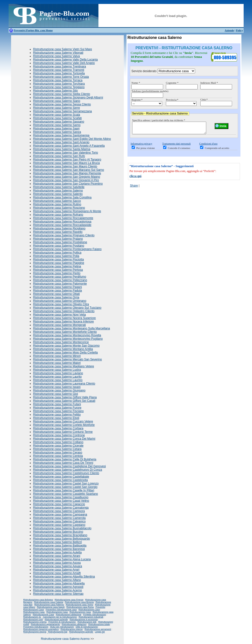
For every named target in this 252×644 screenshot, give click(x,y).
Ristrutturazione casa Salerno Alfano (57, 580)
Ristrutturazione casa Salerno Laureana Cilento (64, 384)
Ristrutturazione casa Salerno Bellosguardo (62, 539)
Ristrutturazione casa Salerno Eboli (56, 418)
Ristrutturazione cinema (35, 622)
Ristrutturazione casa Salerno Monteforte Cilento (65, 332)
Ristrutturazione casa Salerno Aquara (58, 566)
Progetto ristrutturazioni (95, 614)
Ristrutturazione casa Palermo (49, 605)
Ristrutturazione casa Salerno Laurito (57, 377)
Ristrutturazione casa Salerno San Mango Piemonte (67, 173)
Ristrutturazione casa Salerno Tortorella (59, 73)
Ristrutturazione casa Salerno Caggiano (59, 525)
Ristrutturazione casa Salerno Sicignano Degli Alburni (68, 97)
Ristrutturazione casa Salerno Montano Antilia (63, 349)
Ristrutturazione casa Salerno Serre (57, 108)
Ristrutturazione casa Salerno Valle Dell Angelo (64, 63)
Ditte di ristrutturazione (87, 627)
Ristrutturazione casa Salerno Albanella (59, 583)
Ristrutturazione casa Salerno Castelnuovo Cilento (66, 473)
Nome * (136, 83)
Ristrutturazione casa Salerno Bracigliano (60, 535)
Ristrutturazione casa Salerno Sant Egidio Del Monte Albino (72, 139)
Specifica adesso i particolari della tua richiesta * (159, 120)
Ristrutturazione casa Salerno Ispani (57, 387)
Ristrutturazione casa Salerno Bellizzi (58, 542)
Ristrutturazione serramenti (98, 629)
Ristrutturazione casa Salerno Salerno (58, 191)
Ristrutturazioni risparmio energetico (41, 629)
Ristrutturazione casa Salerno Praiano (58, 239)
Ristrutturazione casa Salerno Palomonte (60, 284)
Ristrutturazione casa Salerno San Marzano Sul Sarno (69, 170)
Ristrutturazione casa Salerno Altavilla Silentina (64, 577)
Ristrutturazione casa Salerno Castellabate (61, 477)
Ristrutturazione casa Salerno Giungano (59, 390)
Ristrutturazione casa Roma (80, 607)
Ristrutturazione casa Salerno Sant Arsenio (61, 142)
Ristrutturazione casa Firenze (69, 600)
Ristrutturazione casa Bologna (38, 600)
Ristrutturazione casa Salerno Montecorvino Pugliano (68, 339)
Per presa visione (146, 150)
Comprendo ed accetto (217, 150)
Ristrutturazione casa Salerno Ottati (56, 294)
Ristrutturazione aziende (81, 632)
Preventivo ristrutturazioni (36, 627)
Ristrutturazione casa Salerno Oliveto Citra (61, 304)
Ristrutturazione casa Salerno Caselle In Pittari (64, 490)
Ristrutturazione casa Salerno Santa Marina (62, 149)
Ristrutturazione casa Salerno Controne (59, 435)
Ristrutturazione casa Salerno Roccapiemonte (63, 218)
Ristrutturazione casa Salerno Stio (55, 91)
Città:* (204, 99)
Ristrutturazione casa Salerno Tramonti (59, 70)
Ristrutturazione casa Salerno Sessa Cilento (62, 104)
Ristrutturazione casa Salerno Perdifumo (60, 277)
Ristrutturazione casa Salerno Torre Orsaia (61, 77)
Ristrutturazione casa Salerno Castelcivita (61, 480)
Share (134, 188)
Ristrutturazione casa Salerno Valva (57, 56)
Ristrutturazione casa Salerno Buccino (58, 532)
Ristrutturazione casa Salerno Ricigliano (59, 228)
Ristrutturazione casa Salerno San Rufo (59, 156)
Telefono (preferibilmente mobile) (150, 91)
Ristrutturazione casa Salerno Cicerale (58, 446)
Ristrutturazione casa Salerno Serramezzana (63, 111)
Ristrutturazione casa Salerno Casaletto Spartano (66, 494)
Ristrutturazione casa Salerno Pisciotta (59, 259)
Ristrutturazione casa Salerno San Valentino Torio (66, 153)
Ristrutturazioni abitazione (69, 614)
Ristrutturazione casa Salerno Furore (57, 408)
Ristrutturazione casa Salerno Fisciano (58, 411)
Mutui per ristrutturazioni (62, 627)
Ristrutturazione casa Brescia (79, 602)
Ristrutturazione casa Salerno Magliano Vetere (64, 366)
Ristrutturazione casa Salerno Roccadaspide (62, 225)
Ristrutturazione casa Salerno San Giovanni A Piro (66, 180)
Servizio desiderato (144, 71)
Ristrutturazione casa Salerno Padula (58, 290)
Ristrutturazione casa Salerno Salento (58, 194)
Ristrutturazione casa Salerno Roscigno (59, 208)
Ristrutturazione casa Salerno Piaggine (59, 263)
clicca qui (135, 178)
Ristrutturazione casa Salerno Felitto (57, 415)
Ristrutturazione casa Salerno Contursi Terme (63, 432)
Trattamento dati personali (176, 146)
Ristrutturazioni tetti (87, 622)
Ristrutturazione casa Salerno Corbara (58, 428)
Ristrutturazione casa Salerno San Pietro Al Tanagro (67, 160)
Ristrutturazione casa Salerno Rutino (57, 204)
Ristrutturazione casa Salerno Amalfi (57, 573)
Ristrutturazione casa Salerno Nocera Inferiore (64, 322)
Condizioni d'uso (208, 146)
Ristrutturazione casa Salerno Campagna (60, 515)
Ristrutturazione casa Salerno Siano (57, 101)
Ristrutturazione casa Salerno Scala (57, 115)
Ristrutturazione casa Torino (79, 605)
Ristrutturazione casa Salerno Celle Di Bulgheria (65, 459)
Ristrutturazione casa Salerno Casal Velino (61, 501)
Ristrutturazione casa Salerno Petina (57, 266)
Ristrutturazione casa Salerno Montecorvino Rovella (67, 335)
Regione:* (137, 100)
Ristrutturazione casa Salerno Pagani (58, 287)
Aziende (229, 30)
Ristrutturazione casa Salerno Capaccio (59, 504)
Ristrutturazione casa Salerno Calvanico (59, 521)
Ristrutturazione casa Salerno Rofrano (58, 215)
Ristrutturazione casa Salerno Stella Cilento (62, 94)
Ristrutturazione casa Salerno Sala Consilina (62, 197)
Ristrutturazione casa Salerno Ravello (58, 232)
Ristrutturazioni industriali (91, 617)
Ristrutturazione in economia (84, 619)
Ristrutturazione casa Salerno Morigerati (60, 325)
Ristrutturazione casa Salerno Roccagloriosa (62, 222)
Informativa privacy (142, 146)
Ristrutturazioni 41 (32, 617)
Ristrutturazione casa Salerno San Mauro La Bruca (67, 163)
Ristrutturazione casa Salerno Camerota (59, 518)
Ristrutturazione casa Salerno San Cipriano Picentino (68, 184)
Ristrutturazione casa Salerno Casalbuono (61, 497)
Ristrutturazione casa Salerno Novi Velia (60, 315)
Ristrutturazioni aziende (56, 619)
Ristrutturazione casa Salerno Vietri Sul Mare (63, 49)
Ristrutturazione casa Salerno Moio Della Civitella (66, 353)
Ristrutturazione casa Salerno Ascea (57, 563)
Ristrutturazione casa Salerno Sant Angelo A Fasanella (69, 146)
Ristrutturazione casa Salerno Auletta (57, 552)
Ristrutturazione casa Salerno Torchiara (59, 84)
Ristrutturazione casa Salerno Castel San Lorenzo (66, 483)
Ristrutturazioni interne (72, 629)
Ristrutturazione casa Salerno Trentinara (60, 66)
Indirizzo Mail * (209, 83)
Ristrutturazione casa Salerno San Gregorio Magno (67, 177)
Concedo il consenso (179, 150)
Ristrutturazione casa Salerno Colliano (58, 442)
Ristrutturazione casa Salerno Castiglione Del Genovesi (70, 466)
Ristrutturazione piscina (35, 632)
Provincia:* (172, 100)
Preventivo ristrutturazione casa (61, 610)
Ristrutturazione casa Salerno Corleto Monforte (64, 425)
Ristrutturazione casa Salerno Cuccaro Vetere (63, 421)
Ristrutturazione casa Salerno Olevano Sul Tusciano (67, 308)
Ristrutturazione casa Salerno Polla (56, 256)
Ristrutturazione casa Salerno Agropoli (58, 587)
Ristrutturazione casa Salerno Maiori (57, 363)
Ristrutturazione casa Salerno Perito (57, 273)
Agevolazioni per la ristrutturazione (60, 617)
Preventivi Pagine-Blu (27, 30)
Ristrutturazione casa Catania (48, 602)
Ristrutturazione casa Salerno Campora (59, 511)
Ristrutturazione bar (58, 632)
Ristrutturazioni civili (33, 619)
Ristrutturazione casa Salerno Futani (57, 404)
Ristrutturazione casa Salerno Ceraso (58, 452)
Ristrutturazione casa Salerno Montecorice (61, 342)
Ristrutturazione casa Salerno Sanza (57, 132)
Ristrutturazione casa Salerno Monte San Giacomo (66, 346)
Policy (240, 30)
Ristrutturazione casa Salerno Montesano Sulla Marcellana (72, 328)
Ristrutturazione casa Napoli (51, 607)
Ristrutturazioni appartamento (45, 624)
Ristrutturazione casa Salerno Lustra (57, 370)
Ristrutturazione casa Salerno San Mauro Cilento (65, 166)
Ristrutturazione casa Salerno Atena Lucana (62, 559)
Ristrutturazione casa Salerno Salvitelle (59, 187)
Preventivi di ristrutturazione (62, 622)
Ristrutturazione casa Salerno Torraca (58, 80)
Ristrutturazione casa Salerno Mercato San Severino (68, 359)
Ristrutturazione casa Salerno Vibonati (58, 53)
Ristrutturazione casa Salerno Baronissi (59, 549)
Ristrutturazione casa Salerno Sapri (56, 129)
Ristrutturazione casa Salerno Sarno (57, 125)
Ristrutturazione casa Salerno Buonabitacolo (62, 528)
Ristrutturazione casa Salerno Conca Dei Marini (64, 439)
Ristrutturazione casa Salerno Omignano (60, 301)
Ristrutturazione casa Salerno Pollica (57, 253)
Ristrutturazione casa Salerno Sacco (57, 201)
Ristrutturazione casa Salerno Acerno (58, 590)
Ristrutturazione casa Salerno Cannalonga (61, 508)
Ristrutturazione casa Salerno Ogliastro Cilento (64, 311)
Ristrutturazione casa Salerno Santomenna (61, 135)
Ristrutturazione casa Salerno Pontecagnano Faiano (67, 249)
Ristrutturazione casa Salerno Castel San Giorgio (65, 487)
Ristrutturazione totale (99, 624)
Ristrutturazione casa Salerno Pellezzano (60, 280)
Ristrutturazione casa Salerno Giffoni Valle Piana (65, 397)
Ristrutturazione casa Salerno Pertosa (58, 270)
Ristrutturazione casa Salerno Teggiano (59, 87)
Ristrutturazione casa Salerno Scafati (57, 118)
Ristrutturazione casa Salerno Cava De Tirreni (63, 463)
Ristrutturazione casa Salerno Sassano (59, 122)
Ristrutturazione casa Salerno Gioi (56, 394)
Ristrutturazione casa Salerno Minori (57, 356)
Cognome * (172, 83)
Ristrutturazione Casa (89, 610)
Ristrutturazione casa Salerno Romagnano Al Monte (67, 211)
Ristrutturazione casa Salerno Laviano (58, 373)
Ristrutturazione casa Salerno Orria (56, 297)
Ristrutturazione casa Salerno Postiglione (60, 242)
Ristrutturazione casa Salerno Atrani (57, 556)
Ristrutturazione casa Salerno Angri (56, 570)
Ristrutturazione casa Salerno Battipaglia (60, 546)
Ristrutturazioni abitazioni (74, 624)
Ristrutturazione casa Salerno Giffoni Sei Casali (64, 401)
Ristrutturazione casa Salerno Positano (59, 246)
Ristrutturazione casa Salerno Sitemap (58, 594)
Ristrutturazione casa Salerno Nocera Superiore (65, 318)
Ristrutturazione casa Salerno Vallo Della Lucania (66, 60)
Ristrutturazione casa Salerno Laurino (58, 380)
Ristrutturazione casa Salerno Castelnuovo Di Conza (68, 470)
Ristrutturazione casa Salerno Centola (58, 456)
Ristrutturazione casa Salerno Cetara (57, 449)
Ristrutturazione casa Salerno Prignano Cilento (64, 235)
